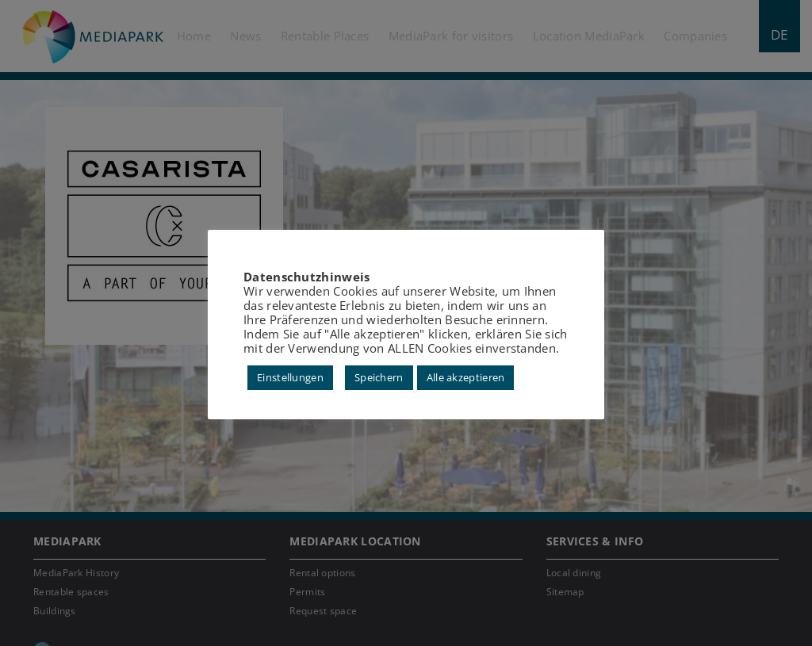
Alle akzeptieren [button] (466, 377)
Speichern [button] (379, 377)
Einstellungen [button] (290, 377)
